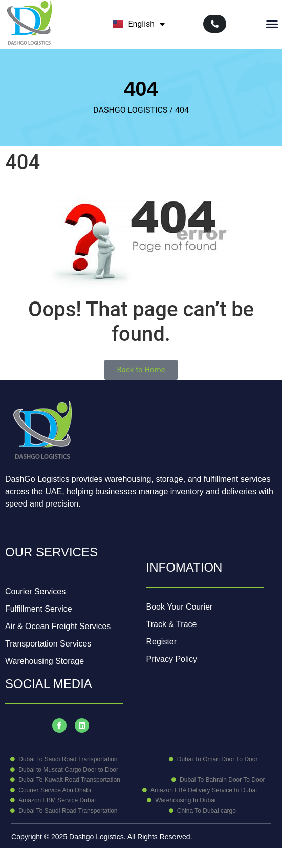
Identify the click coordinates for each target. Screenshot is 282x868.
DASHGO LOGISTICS (130, 110)
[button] (272, 24)
